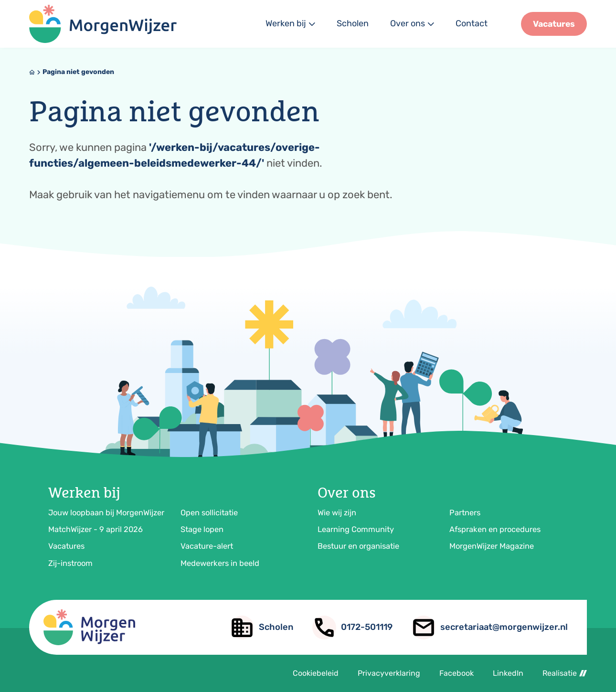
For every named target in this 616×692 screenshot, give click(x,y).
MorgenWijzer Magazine (492, 546)
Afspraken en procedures (495, 529)
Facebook (457, 673)
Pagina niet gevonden (78, 72)
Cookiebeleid (316, 673)
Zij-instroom (70, 563)
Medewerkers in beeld (220, 563)
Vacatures (66, 546)
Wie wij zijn (337, 513)
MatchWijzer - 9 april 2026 (96, 529)
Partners (465, 513)
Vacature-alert (207, 546)
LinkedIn (508, 673)
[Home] (32, 72)
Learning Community (356, 529)
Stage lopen (202, 529)
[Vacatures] (554, 24)
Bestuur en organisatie (358, 546)
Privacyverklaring (389, 673)
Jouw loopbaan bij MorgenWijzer (106, 513)
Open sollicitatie (209, 513)
